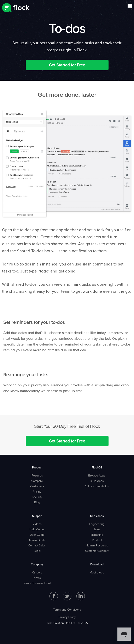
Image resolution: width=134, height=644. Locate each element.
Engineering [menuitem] (97, 524)
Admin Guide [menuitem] (37, 540)
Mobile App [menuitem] (97, 572)
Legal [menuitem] (37, 551)
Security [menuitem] (37, 497)
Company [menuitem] (37, 564)
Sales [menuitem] (97, 529)
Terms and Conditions (67, 610)
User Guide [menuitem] (37, 535)
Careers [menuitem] (37, 572)
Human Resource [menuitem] (97, 545)
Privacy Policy (67, 617)
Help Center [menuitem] (37, 529)
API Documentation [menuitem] (97, 486)
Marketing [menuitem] (97, 535)
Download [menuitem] (97, 564)
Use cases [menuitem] (97, 516)
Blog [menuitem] (37, 502)
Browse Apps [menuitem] (97, 475)
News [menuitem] (37, 578)
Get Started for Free (67, 65)
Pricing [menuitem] (37, 492)
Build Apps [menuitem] (97, 481)
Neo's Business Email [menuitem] (37, 583)
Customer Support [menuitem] (97, 551)
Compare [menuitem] (37, 481)
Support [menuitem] (37, 516)
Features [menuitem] (37, 475)
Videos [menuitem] (37, 524)
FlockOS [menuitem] (97, 467)
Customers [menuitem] (37, 486)
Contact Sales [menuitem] (37, 545)
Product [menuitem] (37, 467)
